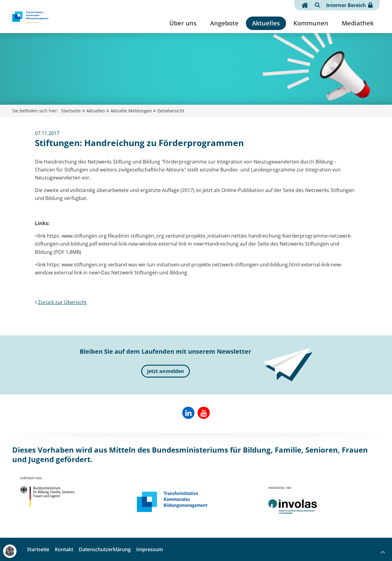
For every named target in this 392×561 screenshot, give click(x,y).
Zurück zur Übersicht (61, 302)
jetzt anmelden (166, 371)
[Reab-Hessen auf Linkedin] (188, 413)
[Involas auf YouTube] (204, 413)
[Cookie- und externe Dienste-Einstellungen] (10, 551)
